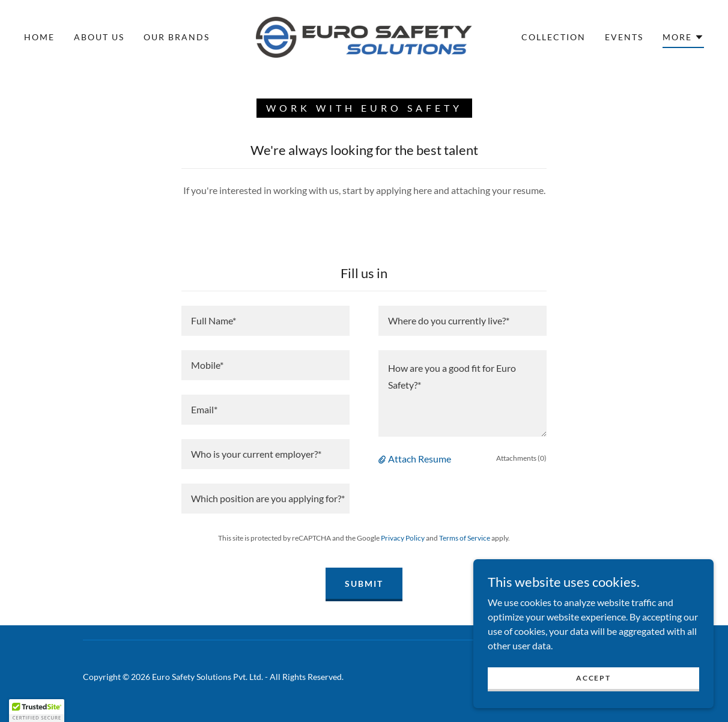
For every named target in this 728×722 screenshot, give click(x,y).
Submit (364, 584)
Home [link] (39, 37)
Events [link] (624, 37)
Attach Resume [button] (420, 459)
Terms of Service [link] (465, 538)
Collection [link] (554, 37)
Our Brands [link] (177, 37)
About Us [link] (99, 37)
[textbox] (265, 321)
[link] (364, 36)
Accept (593, 678)
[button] (683, 39)
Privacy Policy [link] (403, 538)
